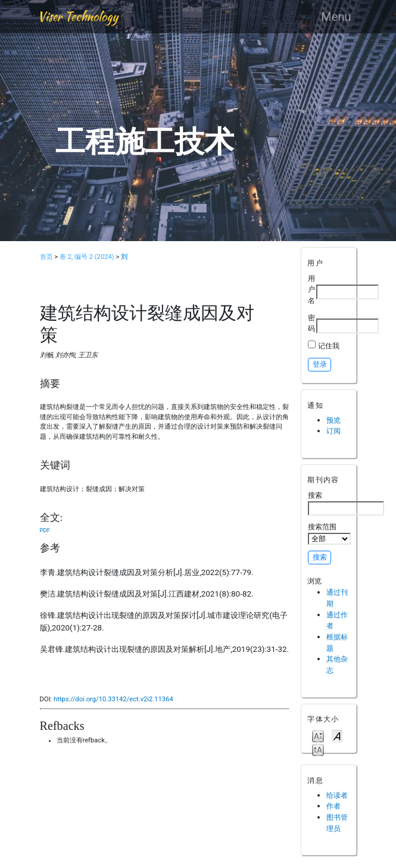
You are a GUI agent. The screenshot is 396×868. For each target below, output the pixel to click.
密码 (311, 323)
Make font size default (337, 736)
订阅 (333, 431)
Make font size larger (318, 749)
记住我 (329, 346)
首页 (46, 257)
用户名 (311, 289)
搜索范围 (329, 533)
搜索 (346, 503)
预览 (333, 420)
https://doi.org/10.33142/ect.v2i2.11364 (113, 699)
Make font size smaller (318, 736)
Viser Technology (78, 16)
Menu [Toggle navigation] (336, 17)
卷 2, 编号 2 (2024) (87, 257)
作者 (333, 806)
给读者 (337, 795)
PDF (45, 530)
